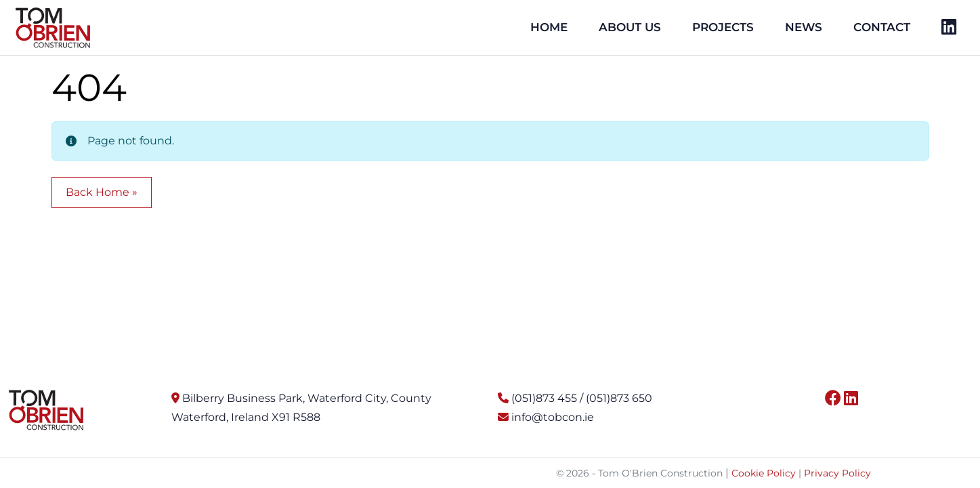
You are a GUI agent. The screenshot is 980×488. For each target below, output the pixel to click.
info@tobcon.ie (553, 417)
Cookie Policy (764, 473)
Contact (882, 27)
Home (549, 27)
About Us (630, 27)
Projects (723, 27)
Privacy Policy (837, 473)
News (804, 27)
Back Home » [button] (102, 192)
